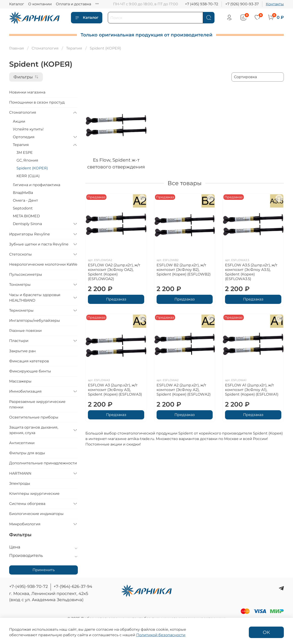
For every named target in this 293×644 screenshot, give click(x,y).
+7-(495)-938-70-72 (28, 586)
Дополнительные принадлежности (43, 463)
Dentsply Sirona (27, 224)
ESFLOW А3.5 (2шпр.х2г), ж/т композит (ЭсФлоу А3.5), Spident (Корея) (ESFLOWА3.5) (251, 272)
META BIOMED (26, 216)
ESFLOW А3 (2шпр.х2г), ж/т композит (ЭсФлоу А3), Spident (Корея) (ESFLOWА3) (115, 390)
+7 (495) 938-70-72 (202, 4)
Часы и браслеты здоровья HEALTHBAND (35, 298)
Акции (19, 121)
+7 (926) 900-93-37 (242, 4)
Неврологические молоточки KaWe (43, 264)
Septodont (23, 208)
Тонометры (20, 285)
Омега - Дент (25, 200)
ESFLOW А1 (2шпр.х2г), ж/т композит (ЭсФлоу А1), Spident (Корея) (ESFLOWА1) (252, 390)
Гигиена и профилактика (37, 185)
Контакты (275, 4)
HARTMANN (20, 473)
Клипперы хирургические (34, 494)
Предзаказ (116, 299)
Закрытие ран (22, 351)
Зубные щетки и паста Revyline (39, 244)
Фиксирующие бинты (30, 371)
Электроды (20, 483)
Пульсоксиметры (26, 274)
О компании (40, 4)
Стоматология (45, 48)
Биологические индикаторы (36, 514)
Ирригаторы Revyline (30, 234)
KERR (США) (28, 176)
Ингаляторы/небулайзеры (35, 321)
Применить (44, 570)
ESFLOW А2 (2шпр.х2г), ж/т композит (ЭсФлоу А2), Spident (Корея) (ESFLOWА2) (184, 390)
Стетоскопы (20, 254)
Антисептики (22, 443)
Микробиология (25, 524)
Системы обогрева (27, 504)
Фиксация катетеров (29, 361)
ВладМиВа (23, 193)
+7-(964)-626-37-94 (73, 586)
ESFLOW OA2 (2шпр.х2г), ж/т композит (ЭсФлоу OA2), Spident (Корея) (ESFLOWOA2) (114, 272)
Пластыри (19, 341)
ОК (266, 632)
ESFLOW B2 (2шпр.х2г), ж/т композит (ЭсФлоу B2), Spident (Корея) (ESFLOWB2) (184, 270)
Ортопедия (24, 137)
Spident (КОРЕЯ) (32, 168)
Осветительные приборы (34, 417)
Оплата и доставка (73, 4)
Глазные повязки (25, 331)
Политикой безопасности (161, 635)
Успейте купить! (28, 129)
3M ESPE (25, 153)
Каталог (17, 4)
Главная (17, 48)
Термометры (21, 310)
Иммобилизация (25, 391)
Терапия (74, 48)
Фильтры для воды (27, 453)
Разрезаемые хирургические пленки (37, 404)
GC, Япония (27, 160)
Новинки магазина (27, 92)
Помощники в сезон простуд (37, 102)
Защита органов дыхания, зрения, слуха (34, 430)
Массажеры (20, 381)
